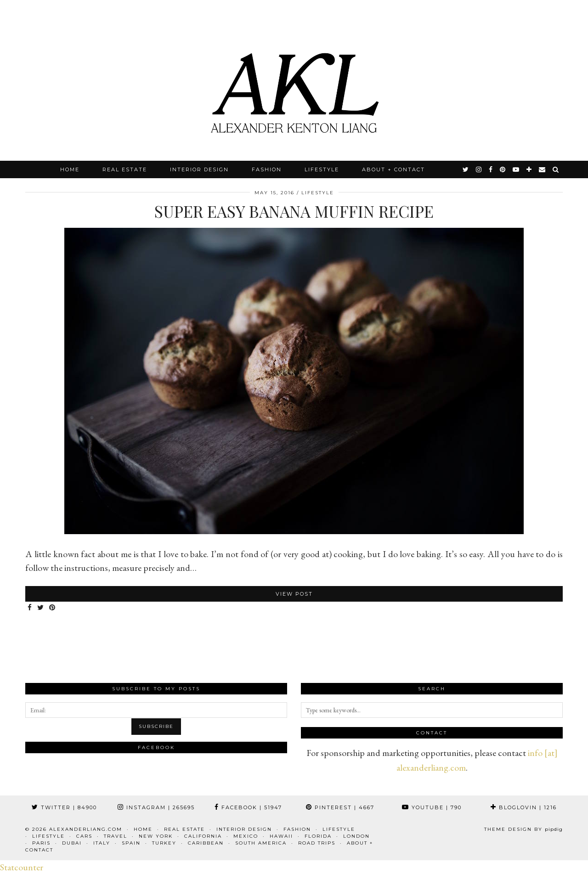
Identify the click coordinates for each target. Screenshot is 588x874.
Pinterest (340, 807)
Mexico (246, 836)
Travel (116, 836)
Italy (102, 843)
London (356, 836)
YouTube (432, 807)
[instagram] (479, 169)
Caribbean (206, 843)
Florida (318, 836)
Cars (84, 836)
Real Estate (125, 169)
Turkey (164, 843)
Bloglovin (524, 807)
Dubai (72, 843)
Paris (41, 843)
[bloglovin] (529, 169)
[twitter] (466, 169)
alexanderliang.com (86, 829)
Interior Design (199, 169)
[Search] (556, 169)
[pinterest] (503, 169)
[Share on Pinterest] (53, 608)
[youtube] (516, 169)
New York (156, 836)
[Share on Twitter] (41, 608)
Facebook (248, 807)
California (203, 836)
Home (70, 169)
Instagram (156, 807)
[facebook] (491, 169)
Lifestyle (322, 169)
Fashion (267, 169)
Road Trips (317, 843)
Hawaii (281, 836)
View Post (294, 594)
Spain (131, 843)
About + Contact (393, 169)
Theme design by (523, 829)
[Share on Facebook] (30, 608)
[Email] (543, 169)
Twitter (64, 807)
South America (261, 843)
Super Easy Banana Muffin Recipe (294, 211)
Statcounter (22, 867)
